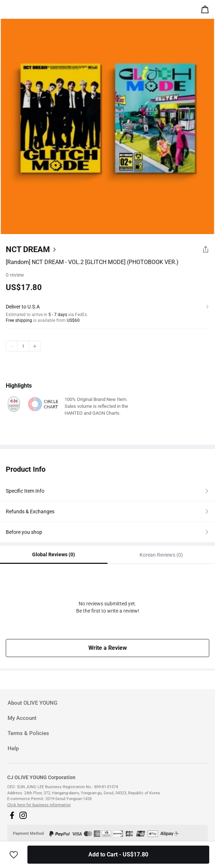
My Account (22, 718)
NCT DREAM (28, 249)
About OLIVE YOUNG (32, 703)
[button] (12, 815)
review (15, 275)
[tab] (107, 703)
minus (11, 346)
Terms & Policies (28, 733)
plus (35, 346)
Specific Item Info (25, 491)
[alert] (206, 11)
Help (13, 748)
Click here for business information (39, 805)
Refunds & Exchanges (30, 511)
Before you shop (24, 532)
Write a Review (108, 648)
